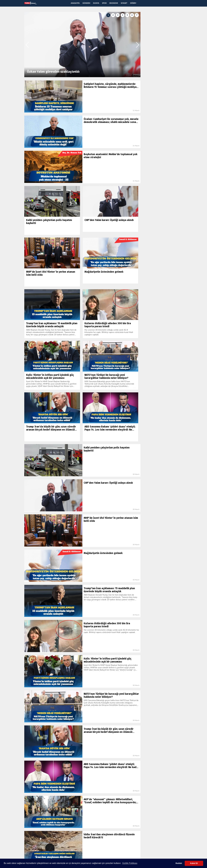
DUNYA (96, 3)
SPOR (104, 3)
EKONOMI (114, 3)
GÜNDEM (86, 3)
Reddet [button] (179, 863)
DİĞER (133, 3)
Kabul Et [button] (194, 863)
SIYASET (124, 3)
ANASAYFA (75, 3)
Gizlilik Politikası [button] (130, 863)
